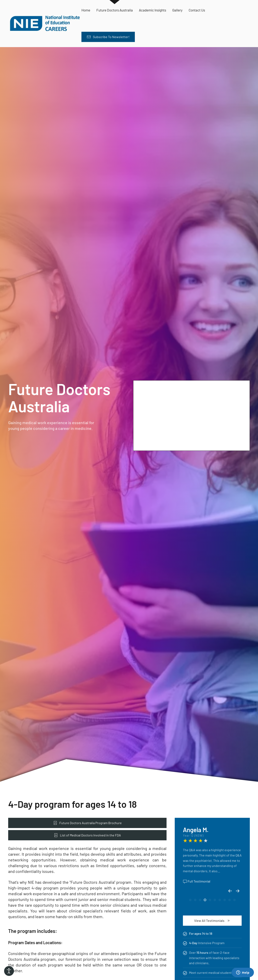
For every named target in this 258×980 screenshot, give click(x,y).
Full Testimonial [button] (197, 881)
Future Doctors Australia (115, 10)
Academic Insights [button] (153, 10)
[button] (230, 891)
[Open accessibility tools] (9, 971)
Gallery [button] (177, 10)
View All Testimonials (212, 921)
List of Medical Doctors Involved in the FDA (87, 835)
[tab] (190, 900)
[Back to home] (45, 24)
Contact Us (197, 10)
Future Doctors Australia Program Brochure (87, 823)
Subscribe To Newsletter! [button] (108, 37)
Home (86, 10)
